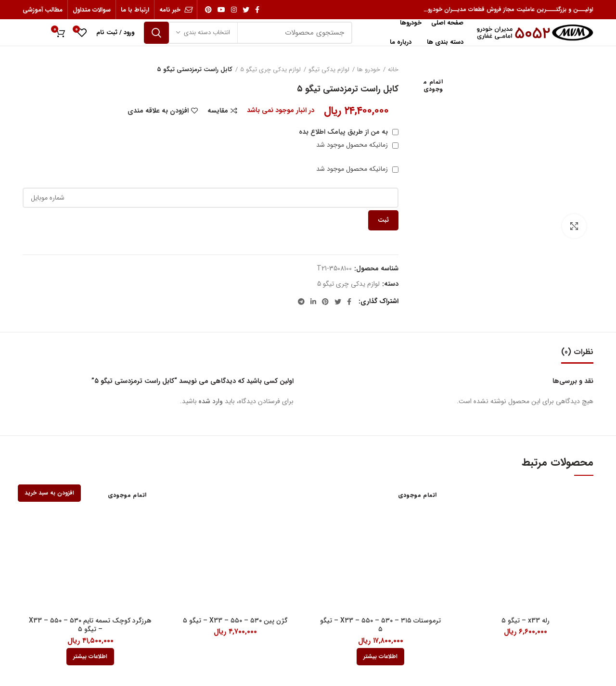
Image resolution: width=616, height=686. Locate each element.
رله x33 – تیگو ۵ (526, 621)
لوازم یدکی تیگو (329, 70)
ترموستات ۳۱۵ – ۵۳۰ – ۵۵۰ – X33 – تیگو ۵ (380, 625)
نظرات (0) (577, 352)
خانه (393, 70)
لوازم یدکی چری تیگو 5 (270, 70)
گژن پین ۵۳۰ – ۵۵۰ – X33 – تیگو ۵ (235, 621)
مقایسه (218, 111)
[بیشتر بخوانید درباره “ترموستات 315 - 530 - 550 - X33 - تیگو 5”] (380, 657)
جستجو (156, 33)
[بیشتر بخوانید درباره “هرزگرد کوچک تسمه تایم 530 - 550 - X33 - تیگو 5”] (90, 657)
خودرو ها (369, 70)
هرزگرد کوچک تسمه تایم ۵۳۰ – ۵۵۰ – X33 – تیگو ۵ (90, 625)
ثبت (383, 220)
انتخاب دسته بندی (207, 32)
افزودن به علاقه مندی (158, 111)
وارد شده (211, 401)
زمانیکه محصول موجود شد (357, 145)
